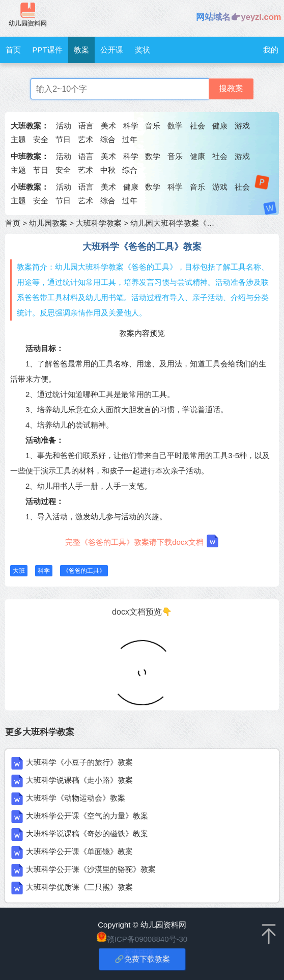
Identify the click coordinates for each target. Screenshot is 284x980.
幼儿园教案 (48, 223)
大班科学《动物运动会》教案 (76, 798)
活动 (64, 126)
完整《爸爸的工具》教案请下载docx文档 (142, 541)
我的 (271, 50)
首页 (13, 50)
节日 (63, 139)
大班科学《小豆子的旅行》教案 (79, 762)
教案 (81, 50)
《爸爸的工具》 (84, 571)
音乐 (153, 126)
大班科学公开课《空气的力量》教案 (87, 816)
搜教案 (231, 88)
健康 (220, 126)
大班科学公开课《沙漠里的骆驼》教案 (91, 869)
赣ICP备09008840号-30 (147, 939)
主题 (18, 139)
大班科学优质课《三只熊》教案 (79, 887)
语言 (86, 126)
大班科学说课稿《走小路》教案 (79, 780)
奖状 (143, 50)
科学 (131, 126)
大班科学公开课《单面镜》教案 (79, 851)
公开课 (112, 50)
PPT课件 (47, 50)
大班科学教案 (99, 223)
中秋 (108, 170)
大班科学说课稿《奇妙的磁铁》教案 (87, 833)
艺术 (86, 139)
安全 (41, 139)
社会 (197, 126)
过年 (130, 139)
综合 (108, 139)
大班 (19, 571)
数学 (175, 126)
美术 (108, 126)
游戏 (242, 126)
